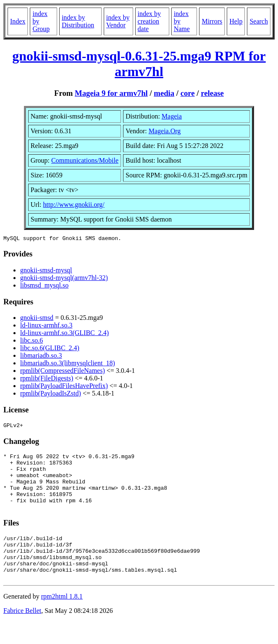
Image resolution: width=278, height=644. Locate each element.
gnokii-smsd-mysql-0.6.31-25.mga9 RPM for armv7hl (139, 64)
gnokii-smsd (37, 319)
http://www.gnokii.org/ (74, 205)
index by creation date (149, 21)
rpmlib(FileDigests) (47, 379)
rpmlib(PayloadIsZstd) (51, 395)
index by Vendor (118, 21)
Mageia (172, 116)
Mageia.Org (165, 131)
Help (236, 21)
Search (259, 21)
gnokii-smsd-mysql (46, 271)
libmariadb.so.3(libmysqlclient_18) (68, 364)
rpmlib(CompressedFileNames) (63, 372)
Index (18, 21)
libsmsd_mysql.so (44, 286)
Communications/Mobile (85, 160)
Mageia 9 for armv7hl (111, 93)
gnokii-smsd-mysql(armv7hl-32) (64, 279)
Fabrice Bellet (22, 633)
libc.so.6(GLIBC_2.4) (50, 349)
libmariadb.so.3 (41, 357)
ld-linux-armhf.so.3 (46, 326)
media (164, 93)
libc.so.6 (31, 342)
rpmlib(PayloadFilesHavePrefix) (64, 387)
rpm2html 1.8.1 (62, 619)
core (188, 93)
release (212, 93)
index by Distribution (78, 21)
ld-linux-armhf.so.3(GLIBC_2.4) (64, 334)
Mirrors (212, 21)
